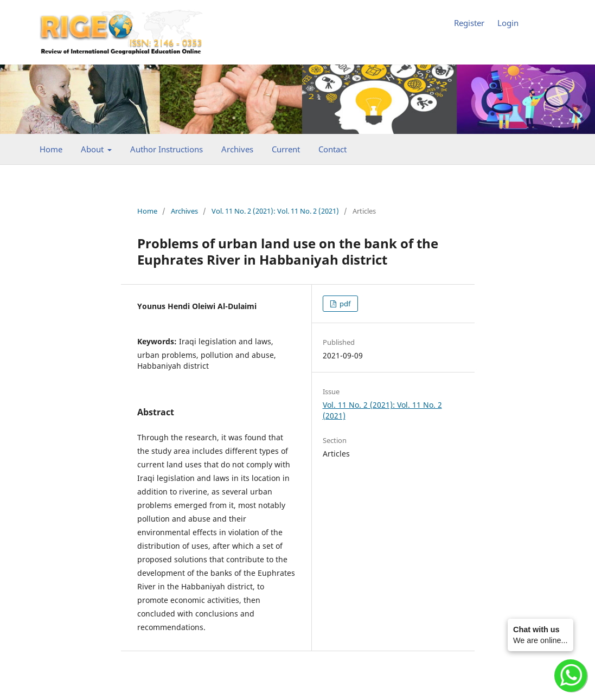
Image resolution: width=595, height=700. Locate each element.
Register (469, 23)
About (93, 149)
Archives (237, 149)
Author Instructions (167, 149)
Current (286, 149)
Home (51, 149)
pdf (344, 304)
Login (508, 23)
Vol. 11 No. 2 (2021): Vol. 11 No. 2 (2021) (275, 211)
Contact (332, 149)
